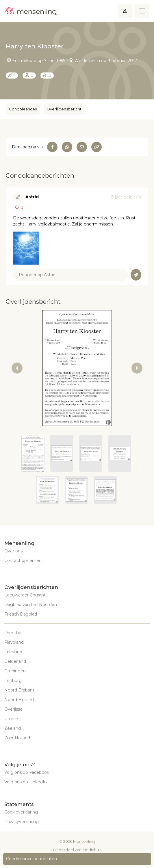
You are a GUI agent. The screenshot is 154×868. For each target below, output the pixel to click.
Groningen (15, 671)
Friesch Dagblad (21, 614)
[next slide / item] (137, 368)
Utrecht (12, 719)
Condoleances (23, 109)
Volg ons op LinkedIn (26, 782)
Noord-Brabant (19, 690)
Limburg (13, 680)
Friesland (13, 652)
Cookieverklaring (21, 812)
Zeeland (13, 728)
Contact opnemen (23, 561)
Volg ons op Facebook (27, 772)
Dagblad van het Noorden (31, 605)
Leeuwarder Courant (25, 595)
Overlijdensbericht (64, 109)
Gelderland (15, 661)
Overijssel (14, 709)
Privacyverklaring (22, 822)
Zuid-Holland (17, 738)
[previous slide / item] (17, 368)
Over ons (13, 551)
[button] (33, 454)
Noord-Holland (19, 700)
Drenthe (13, 633)
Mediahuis (92, 850)
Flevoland (14, 642)
